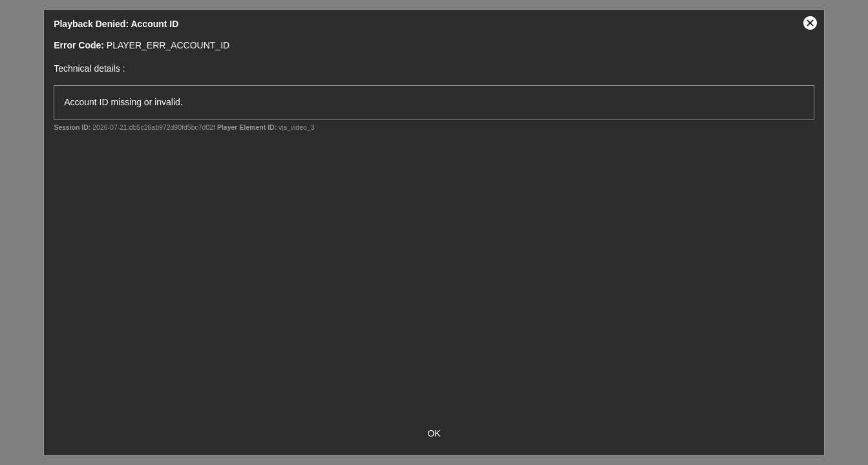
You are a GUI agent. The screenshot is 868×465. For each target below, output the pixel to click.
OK (434, 433)
